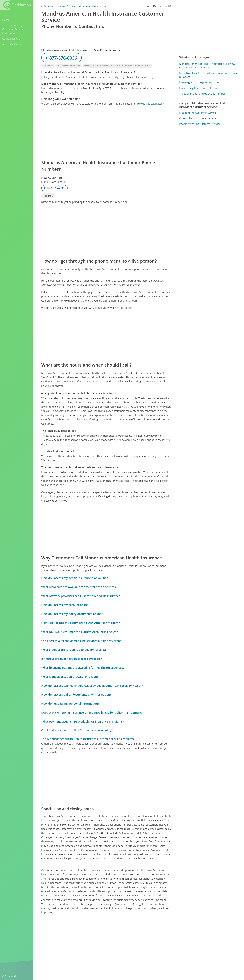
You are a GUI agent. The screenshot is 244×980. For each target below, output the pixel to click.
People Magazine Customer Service (200, 124)
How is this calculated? (150, 104)
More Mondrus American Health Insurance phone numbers (208, 75)
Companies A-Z (11, 39)
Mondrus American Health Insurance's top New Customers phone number (207, 66)
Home (6, 20)
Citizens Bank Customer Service (198, 118)
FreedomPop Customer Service (198, 113)
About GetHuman (13, 44)
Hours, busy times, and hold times (199, 88)
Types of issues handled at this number (202, 94)
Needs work (156, 938)
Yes (145, 938)
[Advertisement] (106, 132)
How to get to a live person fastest (199, 82)
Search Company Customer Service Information (13, 29)
